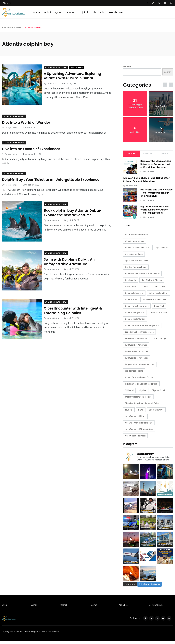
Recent (131, 154)
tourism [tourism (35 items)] (129, 412)
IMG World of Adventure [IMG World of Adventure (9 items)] (136, 347)
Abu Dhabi (99, 15)
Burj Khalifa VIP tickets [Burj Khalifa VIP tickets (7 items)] (152, 282)
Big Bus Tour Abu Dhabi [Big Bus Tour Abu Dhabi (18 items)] (136, 269)
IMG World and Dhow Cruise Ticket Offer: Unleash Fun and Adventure (147, 181)
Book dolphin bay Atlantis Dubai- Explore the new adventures (76, 210)
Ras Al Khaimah (118, 15)
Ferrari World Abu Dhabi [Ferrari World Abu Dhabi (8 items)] (136, 341)
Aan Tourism (54, 635)
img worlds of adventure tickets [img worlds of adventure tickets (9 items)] (140, 367)
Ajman (59, 15)
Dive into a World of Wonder (26, 120)
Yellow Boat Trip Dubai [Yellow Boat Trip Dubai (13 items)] (135, 438)
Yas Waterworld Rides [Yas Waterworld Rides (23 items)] (135, 418)
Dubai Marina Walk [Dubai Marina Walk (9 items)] (158, 315)
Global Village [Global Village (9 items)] (159, 341)
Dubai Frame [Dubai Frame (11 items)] (131, 302)
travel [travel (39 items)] (141, 412)
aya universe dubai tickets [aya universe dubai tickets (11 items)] (137, 263)
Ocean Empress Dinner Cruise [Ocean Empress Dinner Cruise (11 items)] (139, 379)
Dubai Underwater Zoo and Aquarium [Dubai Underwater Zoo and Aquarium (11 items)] (142, 328)
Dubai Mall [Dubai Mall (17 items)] (159, 308)
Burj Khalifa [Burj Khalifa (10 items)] (131, 282)
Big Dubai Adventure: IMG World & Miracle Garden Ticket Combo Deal (156, 212)
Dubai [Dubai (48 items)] (146, 289)
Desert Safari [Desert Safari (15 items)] (131, 289)
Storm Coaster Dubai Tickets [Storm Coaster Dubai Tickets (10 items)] (138, 399)
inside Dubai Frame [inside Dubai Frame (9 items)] (134, 373)
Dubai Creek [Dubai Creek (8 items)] (159, 289)
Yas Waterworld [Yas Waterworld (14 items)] (156, 412)
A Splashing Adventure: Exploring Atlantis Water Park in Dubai (75, 76)
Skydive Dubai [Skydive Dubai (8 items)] (158, 392)
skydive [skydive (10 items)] (143, 392)
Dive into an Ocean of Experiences (31, 146)
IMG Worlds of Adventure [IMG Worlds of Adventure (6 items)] (137, 360)
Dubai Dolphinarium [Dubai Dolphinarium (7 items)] (134, 295)
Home (36, 15)
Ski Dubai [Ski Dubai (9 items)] (129, 392)
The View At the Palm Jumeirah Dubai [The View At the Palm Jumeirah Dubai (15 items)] (142, 405)
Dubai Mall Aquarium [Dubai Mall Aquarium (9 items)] (135, 315)
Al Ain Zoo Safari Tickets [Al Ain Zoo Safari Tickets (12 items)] (136, 237)
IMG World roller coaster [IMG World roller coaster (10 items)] (137, 354)
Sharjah (71, 15)
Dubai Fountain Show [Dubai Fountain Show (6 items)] (159, 295)
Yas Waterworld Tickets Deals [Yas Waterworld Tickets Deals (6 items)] (139, 425)
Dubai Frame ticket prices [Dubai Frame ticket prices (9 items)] (137, 308)
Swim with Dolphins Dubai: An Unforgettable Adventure (72, 256)
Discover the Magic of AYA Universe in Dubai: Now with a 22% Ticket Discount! (157, 166)
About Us (7, 3)
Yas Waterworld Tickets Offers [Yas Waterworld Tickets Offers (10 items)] (139, 431)
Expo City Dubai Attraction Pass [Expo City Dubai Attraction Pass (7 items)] (139, 334)
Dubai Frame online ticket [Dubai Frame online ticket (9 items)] (154, 302)
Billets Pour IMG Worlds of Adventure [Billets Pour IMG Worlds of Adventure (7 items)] (142, 276)
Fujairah (84, 15)
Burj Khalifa (80, 67)
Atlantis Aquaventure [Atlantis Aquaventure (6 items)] (135, 243)
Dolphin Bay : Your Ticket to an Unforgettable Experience (51, 177)
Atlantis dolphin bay (59, 67)
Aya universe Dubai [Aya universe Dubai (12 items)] (134, 256)
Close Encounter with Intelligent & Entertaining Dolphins (76, 302)
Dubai (47, 15)
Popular (148, 154)
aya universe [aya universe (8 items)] (162, 250)
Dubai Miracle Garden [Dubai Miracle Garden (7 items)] (135, 321)
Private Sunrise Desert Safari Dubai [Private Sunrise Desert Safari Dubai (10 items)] (141, 386)
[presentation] (165, 85)
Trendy (165, 154)
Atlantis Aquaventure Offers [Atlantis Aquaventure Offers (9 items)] (138, 250)
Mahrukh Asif (150, 175)
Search (127, 66)
